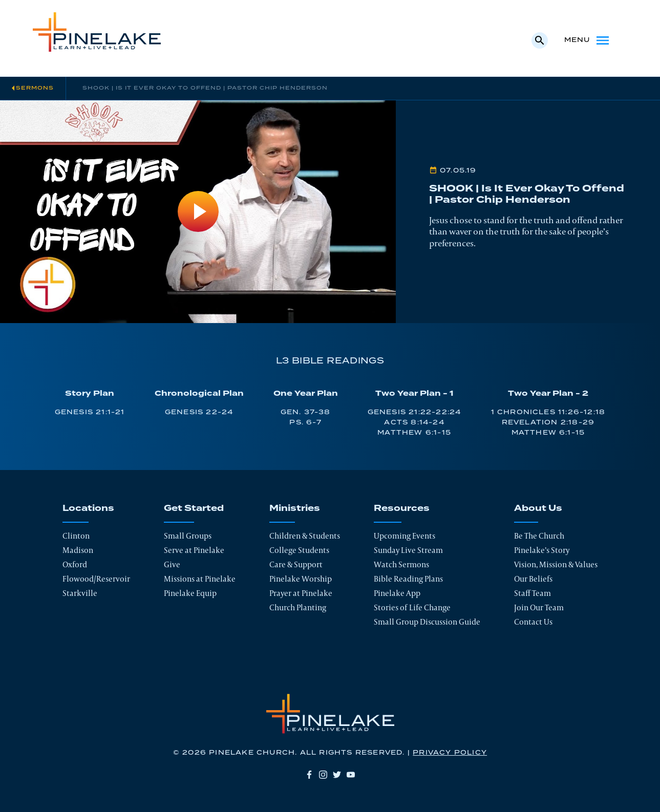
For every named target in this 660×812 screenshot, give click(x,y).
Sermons (35, 88)
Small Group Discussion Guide (427, 622)
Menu (588, 40)
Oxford (75, 564)
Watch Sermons (401, 564)
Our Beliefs (533, 579)
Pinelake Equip (190, 593)
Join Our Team (539, 607)
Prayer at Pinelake (301, 593)
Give (172, 564)
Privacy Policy (450, 753)
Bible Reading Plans (408, 579)
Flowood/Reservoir (96, 579)
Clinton (76, 536)
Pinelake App (397, 593)
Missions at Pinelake (200, 579)
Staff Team (533, 593)
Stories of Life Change (412, 607)
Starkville (80, 593)
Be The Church (539, 536)
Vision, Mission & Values (556, 564)
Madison (78, 550)
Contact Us (533, 622)
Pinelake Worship (301, 579)
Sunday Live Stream (408, 550)
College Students (299, 550)
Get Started (194, 508)
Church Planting (298, 607)
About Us (538, 508)
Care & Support (296, 564)
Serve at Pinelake (194, 550)
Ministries (295, 508)
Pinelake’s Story (542, 550)
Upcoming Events (404, 536)
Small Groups (188, 536)
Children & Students (305, 536)
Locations (88, 508)
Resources (402, 508)
